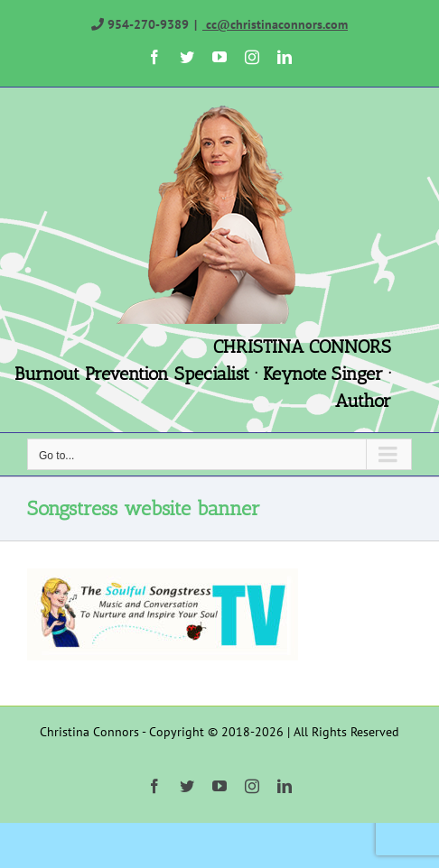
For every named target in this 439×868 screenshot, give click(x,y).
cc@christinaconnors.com (275, 24)
